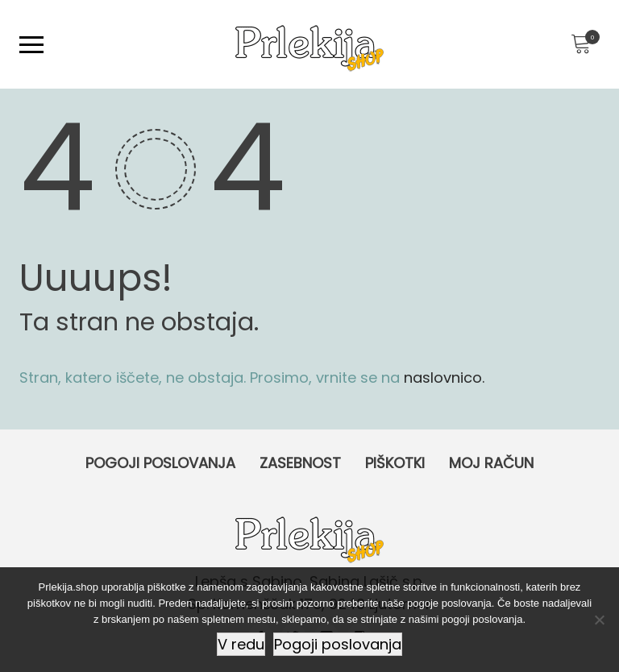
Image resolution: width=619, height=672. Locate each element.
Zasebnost (300, 463)
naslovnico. (444, 377)
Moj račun (491, 463)
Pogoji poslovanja (160, 463)
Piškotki (395, 463)
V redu (241, 644)
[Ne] (599, 620)
